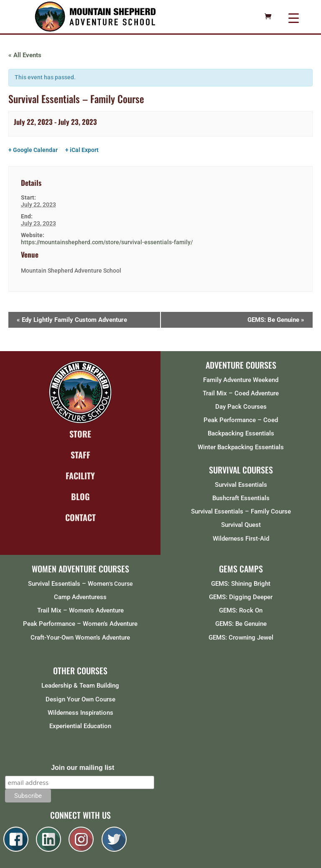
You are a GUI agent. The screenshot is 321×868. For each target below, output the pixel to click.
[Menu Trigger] (294, 18)
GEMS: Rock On (241, 610)
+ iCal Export (82, 150)
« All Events (25, 55)
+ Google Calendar (33, 150)
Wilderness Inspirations (80, 713)
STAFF (80, 455)
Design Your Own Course (80, 699)
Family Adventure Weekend (241, 380)
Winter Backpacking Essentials (241, 447)
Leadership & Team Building (80, 686)
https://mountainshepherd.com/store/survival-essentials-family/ (107, 242)
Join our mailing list (83, 768)
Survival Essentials (241, 485)
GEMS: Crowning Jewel (241, 638)
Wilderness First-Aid (241, 539)
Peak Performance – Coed (241, 420)
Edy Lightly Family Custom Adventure (72, 320)
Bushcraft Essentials (241, 498)
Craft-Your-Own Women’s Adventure (80, 638)
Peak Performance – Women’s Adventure (80, 624)
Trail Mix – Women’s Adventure (80, 610)
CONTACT (80, 517)
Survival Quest (241, 525)
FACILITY (80, 476)
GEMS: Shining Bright (241, 584)
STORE (80, 434)
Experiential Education (80, 726)
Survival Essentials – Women (69, 584)
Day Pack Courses (241, 407)
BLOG (80, 496)
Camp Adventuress (80, 597)
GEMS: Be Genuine (276, 320)
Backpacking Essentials (241, 433)
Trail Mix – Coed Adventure (241, 393)
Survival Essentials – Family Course (241, 511)
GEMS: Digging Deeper (241, 597)
